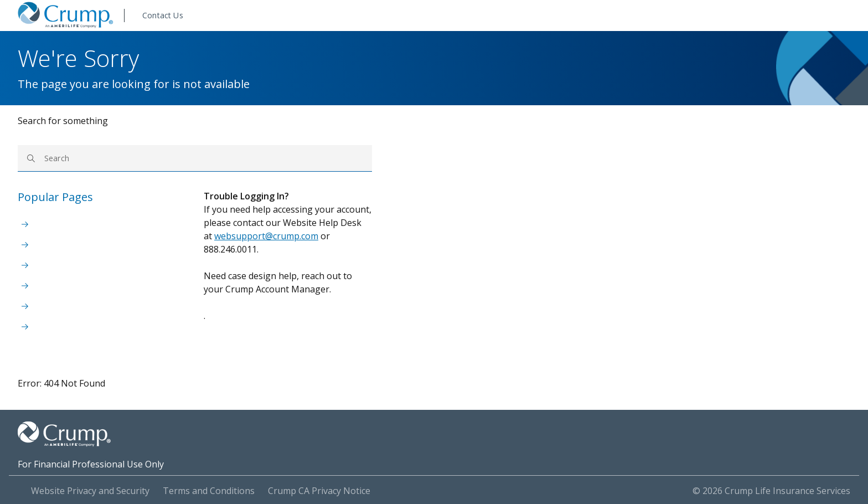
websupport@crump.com (266, 236)
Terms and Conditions (209, 491)
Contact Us (163, 15)
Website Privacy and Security (90, 491)
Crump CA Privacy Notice (319, 491)
